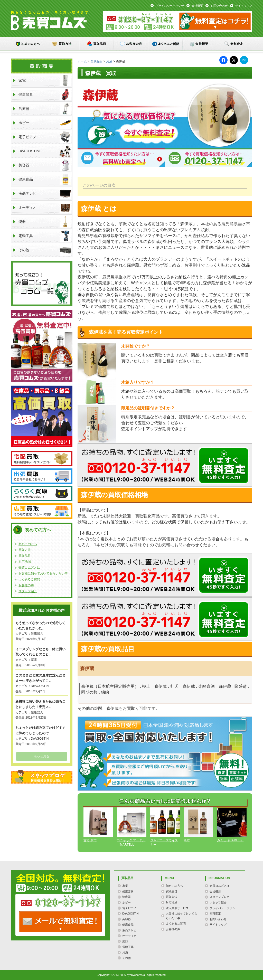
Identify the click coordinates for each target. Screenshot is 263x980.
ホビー (45, 123)
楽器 (45, 222)
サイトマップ (244, 6)
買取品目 (97, 44)
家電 (45, 81)
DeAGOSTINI (45, 151)
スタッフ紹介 (28, 591)
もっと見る (42, 756)
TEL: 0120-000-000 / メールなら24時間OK (60, 922)
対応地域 (25, 562)
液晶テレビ (45, 194)
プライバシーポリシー (170, 6)
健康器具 (45, 95)
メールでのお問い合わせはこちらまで (224, 466)
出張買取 (42, 476)
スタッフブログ (42, 777)
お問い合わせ (219, 6)
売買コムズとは (29, 568)
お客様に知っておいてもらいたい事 (43, 573)
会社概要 (197, 6)
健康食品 (45, 179)
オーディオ (45, 208)
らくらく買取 (42, 494)
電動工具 (45, 236)
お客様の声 (131, 44)
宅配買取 (42, 459)
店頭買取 (42, 511)
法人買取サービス (177, 908)
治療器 (45, 109)
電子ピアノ (45, 137)
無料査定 (234, 44)
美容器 (45, 165)
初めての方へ (28, 44)
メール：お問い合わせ (215, 21)
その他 (45, 250)
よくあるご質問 (166, 44)
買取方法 (62, 44)
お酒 (109, 61)
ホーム (82, 61)
